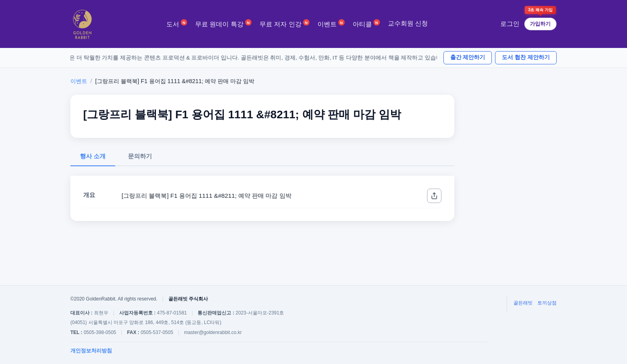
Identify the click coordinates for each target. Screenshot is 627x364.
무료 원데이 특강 (223, 23)
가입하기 (540, 24)
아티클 (366, 23)
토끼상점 (547, 303)
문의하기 (140, 156)
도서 (177, 23)
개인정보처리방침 (91, 351)
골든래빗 (523, 303)
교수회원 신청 (408, 23)
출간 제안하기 (468, 57)
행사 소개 (93, 156)
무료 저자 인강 (285, 23)
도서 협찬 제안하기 (526, 57)
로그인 (510, 24)
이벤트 (331, 23)
